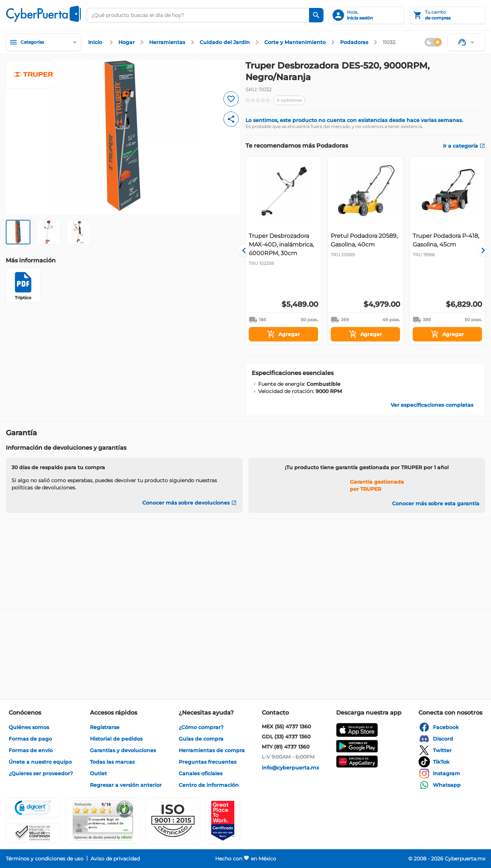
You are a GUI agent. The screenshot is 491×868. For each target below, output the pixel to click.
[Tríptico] (23, 285)
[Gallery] (365, 250)
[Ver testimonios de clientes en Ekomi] (103, 821)
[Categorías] (43, 42)
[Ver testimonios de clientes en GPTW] (223, 821)
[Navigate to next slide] (480, 250)
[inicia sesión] (367, 15)
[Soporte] (466, 42)
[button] (173, 821)
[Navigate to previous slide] (251, 250)
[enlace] (96, 42)
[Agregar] (283, 334)
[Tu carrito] (448, 15)
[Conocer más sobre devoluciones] (190, 503)
